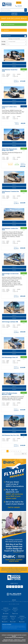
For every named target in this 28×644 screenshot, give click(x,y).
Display (3, 44)
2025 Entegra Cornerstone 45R (10, 274)
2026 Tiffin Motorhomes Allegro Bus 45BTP (10, 150)
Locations (14, 604)
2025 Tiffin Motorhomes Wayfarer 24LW (10, 394)
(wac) (18, 80)
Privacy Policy (17, 640)
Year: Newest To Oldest (17, 42)
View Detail (14, 66)
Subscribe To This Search (8, 24)
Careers (18, 604)
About (10, 604)
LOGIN (19, 3)
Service (9, 601)
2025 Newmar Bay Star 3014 (11, 435)
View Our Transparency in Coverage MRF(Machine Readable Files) (14, 640)
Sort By (3, 42)
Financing (25, 601)
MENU (14, 14)
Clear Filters (5, 30)
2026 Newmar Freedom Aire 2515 (11, 192)
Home (3, 601)
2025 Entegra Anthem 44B (10, 322)
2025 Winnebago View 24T (10, 357)
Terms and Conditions (8, 640)
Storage (13, 601)
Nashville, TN (13, 616)
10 (17, 44)
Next (24, 454)
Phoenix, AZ (22, 616)
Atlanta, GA (6, 608)
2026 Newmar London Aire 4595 (10, 229)
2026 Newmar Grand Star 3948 (10, 70)
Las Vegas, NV (5, 616)
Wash (17, 601)
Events (21, 601)
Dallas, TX (15, 608)
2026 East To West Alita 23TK (9, 107)
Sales (6, 601)
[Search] (13, 10)
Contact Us (14, 63)
